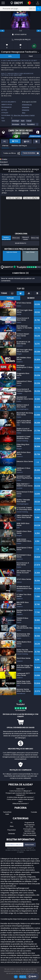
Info (10, 56)
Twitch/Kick (7, 812)
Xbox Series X (25, 115)
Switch (32, 115)
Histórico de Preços (19, 146)
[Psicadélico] (31, 125)
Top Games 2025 (29, 833)
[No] (38, 973)
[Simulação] (16, 125)
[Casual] (29, 122)
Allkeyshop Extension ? (21, 804)
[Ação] (23, 122)
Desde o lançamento (6, 238)
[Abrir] (3, 3)
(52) (27, 267)
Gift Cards (29, 827)
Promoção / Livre (29, 829)
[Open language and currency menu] (30, 3)
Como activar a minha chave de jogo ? (21, 799)
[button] (38, 3)
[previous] (2, 31)
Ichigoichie (26, 107)
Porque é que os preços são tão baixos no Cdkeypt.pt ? (21, 794)
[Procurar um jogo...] (20, 9)
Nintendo (12, 834)
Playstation (12, 830)
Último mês (35, 238)
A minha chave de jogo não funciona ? (21, 797)
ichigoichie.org (27, 105)
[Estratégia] (16, 122)
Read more (24, 977)
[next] (39, 31)
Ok (16, 977)
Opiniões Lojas (29, 831)
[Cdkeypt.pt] (17, 3)
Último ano (16, 238)
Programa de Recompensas (29, 824)
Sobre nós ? (21, 789)
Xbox (24, 113)
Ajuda (32, 976)
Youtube (34, 812)
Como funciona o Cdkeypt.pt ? (20, 791)
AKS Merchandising (29, 835)
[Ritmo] (23, 125)
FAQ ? (20, 801)
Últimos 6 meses (26, 238)
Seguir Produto (21, 243)
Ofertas (5, 146)
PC (12, 115)
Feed (31, 56)
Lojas (7, 814)
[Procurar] (38, 9)
